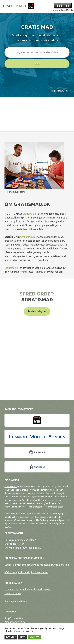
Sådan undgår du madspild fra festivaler (26, 572)
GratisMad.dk (30, 214)
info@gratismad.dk (30, 548)
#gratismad (37, 299)
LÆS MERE (11, 637)
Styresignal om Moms (16, 601)
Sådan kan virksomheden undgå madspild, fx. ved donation (37, 565)
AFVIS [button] (23, 637)
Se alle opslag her (37, 311)
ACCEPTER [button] (34, 637)
